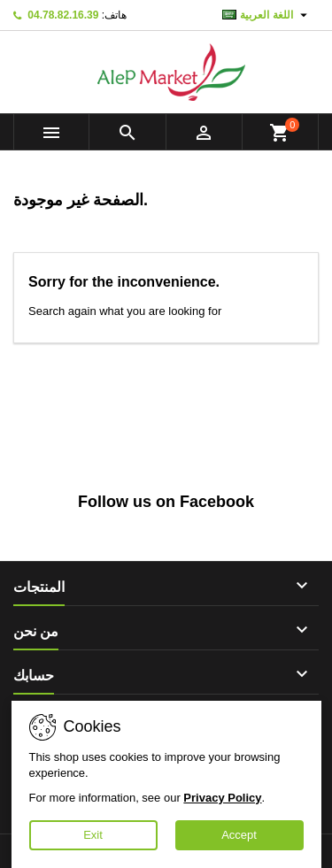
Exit (93, 835)
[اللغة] (267, 15)
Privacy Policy (222, 798)
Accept (239, 835)
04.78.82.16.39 (63, 15)
